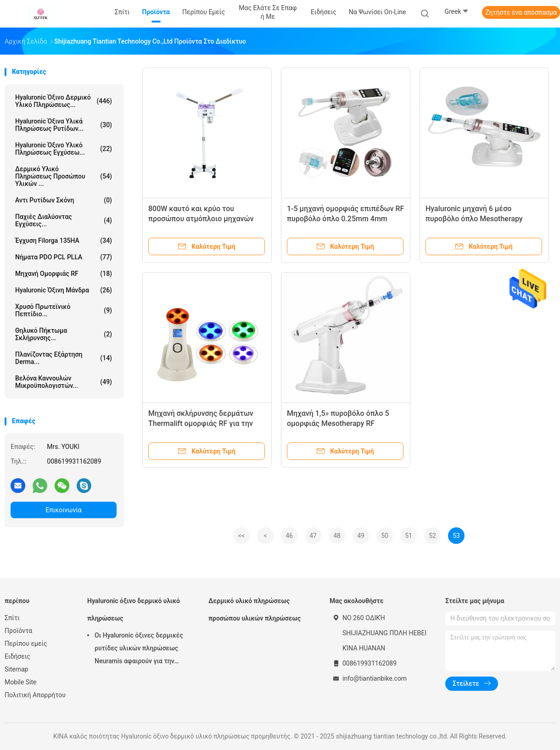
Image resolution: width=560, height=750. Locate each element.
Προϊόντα (18, 631)
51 (409, 536)
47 (313, 536)
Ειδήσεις (17, 656)
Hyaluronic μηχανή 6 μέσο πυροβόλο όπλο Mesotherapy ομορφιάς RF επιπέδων (474, 219)
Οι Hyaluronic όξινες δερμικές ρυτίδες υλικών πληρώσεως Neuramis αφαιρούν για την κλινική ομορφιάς (139, 649)
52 (432, 536)
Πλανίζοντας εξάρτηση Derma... (64, 358)
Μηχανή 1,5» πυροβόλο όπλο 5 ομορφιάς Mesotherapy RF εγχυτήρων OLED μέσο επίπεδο (340, 423)
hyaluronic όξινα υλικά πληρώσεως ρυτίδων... (64, 125)
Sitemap (16, 669)
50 (385, 536)
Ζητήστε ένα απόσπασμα (521, 12)
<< (241, 536)
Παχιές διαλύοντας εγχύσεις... (64, 220)
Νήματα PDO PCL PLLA (64, 257)
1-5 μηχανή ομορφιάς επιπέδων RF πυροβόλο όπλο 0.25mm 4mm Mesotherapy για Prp (345, 219)
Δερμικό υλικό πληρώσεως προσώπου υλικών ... (64, 176)
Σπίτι (12, 618)
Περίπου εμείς (26, 644)
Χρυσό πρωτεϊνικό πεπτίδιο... (64, 310)
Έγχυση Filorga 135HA (64, 241)
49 (361, 536)
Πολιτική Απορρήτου (35, 695)
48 (337, 536)
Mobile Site (21, 682)
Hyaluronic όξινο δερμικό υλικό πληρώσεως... (64, 101)
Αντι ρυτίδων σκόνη (64, 200)
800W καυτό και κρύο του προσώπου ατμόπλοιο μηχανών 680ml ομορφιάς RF (201, 219)
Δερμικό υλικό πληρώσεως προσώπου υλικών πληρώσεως (255, 610)
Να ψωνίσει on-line (378, 12)
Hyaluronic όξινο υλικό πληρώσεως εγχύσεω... (64, 149)
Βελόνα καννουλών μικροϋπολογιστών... (64, 382)
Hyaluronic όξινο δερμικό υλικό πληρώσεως (134, 610)
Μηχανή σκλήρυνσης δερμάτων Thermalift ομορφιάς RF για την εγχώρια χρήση (201, 423)
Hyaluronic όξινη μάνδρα (64, 290)
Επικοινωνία (63, 510)
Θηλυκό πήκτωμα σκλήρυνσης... (64, 334)
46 (289, 536)
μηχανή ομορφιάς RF (64, 274)
